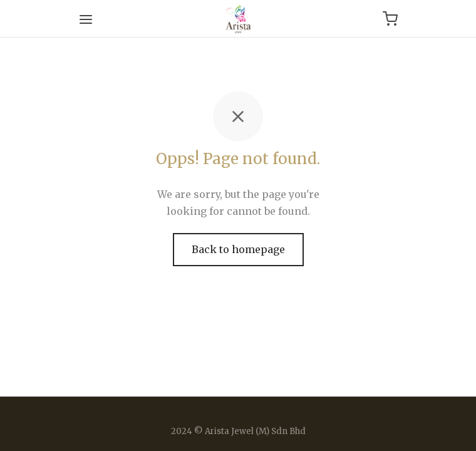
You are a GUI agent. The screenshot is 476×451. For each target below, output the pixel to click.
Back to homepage (238, 249)
